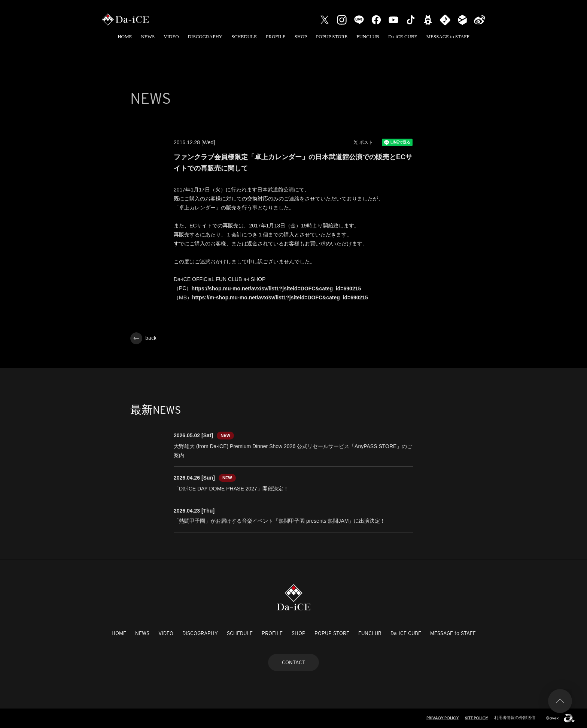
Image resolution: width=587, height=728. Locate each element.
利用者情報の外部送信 (515, 718)
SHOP (301, 37)
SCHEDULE (244, 37)
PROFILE (276, 37)
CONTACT (293, 662)
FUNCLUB (368, 37)
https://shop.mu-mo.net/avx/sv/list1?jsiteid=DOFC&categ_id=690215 (276, 289)
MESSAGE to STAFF (448, 37)
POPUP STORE (332, 37)
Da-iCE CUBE (403, 37)
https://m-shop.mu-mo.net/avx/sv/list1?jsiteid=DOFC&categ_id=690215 (280, 297)
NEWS (148, 37)
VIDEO (171, 37)
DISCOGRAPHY (205, 37)
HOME (125, 37)
